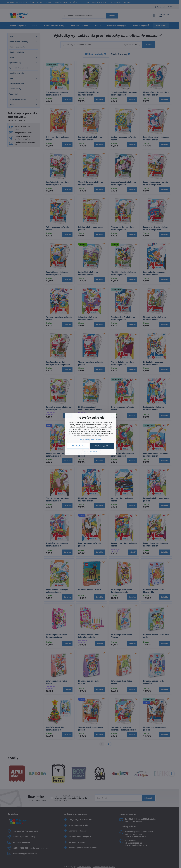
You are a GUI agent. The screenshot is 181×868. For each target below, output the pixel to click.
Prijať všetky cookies (102, 446)
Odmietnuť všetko (78, 446)
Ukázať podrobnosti (90, 451)
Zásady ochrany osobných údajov (90, 440)
